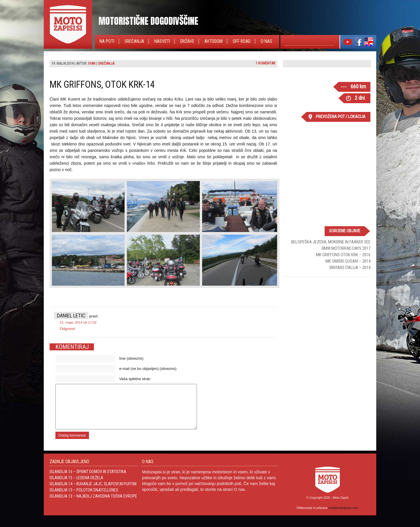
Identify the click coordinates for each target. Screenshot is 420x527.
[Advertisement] (327, 319)
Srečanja (134, 41)
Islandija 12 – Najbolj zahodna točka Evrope (93, 505)
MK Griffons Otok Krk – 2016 (343, 255)
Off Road (242, 41)
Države (187, 41)
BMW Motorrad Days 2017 (346, 248)
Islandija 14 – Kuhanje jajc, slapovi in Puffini (93, 493)
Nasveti (162, 41)
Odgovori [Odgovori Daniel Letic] (68, 329)
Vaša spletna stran (135, 379)
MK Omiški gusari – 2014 (348, 261)
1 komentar (265, 63)
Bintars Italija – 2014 (350, 268)
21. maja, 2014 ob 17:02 (78, 322)
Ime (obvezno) (131, 358)
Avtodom (213, 41)
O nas (266, 41)
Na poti (107, 41)
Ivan (92, 63)
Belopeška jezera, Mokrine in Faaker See (331, 242)
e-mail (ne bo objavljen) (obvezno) (148, 369)
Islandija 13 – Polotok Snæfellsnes (84, 499)
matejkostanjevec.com (343, 517)
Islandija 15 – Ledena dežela (76, 486)
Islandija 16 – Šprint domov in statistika (88, 480)
